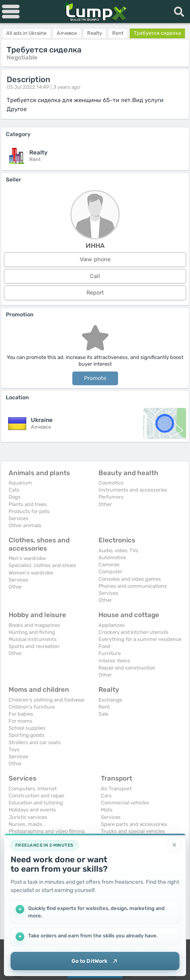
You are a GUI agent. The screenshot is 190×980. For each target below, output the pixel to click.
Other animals (25, 525)
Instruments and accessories (133, 490)
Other (105, 504)
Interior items (114, 661)
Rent (104, 707)
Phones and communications (133, 586)
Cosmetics (111, 483)
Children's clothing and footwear (47, 700)
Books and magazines (34, 625)
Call (95, 276)
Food (104, 646)
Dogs (15, 497)
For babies (21, 714)
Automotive (112, 557)
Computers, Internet (33, 789)
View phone (95, 259)
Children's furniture (32, 707)
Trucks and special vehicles (133, 831)
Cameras (109, 564)
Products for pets (29, 511)
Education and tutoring (36, 803)
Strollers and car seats (35, 742)
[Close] (174, 844)
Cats (14, 490)
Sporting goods (27, 735)
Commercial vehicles (125, 803)
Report (95, 293)
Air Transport (116, 789)
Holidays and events (32, 810)
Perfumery (111, 497)
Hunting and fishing (32, 632)
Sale (103, 714)
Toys (14, 749)
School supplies (27, 728)
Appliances (112, 625)
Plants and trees (28, 504)
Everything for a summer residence (140, 639)
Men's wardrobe (27, 558)
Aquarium (20, 483)
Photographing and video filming (47, 831)
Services (19, 518)
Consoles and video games (130, 579)
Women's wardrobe (31, 573)
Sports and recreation (34, 646)
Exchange (110, 700)
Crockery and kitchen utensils (134, 632)
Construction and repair (37, 796)
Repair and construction (127, 668)
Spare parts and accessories (134, 824)
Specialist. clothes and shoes (42, 565)
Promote (95, 378)
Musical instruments (33, 639)
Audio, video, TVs (118, 550)
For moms (21, 721)
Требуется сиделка (157, 33)
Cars (106, 796)
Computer (110, 572)
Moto (107, 810)
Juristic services (28, 817)
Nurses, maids (25, 824)
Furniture (110, 653)
